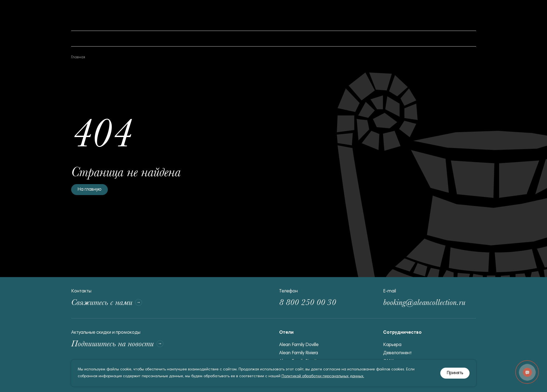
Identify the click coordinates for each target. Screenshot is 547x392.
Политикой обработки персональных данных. (323, 376)
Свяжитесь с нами (107, 302)
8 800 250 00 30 (308, 302)
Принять (455, 373)
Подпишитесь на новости (117, 344)
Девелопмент (397, 353)
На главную (89, 190)
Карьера (392, 345)
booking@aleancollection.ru (424, 302)
